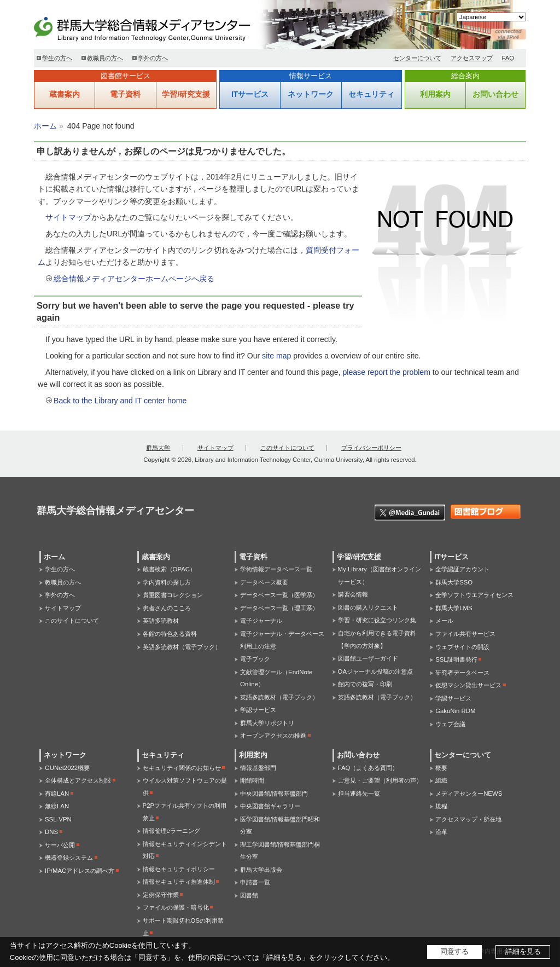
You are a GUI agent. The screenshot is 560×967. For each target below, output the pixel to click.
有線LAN (57, 794)
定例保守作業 (161, 895)
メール (444, 621)
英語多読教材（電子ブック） (182, 647)
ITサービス (250, 94)
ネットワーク (311, 94)
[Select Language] (491, 17)
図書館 (249, 895)
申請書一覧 (255, 882)
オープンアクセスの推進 (273, 736)
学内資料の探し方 (167, 582)
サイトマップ (68, 217)
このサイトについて (287, 448)
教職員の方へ (105, 58)
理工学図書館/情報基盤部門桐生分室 (280, 851)
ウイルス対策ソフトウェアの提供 (185, 787)
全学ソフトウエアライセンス (474, 595)
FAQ (508, 58)
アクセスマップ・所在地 (468, 819)
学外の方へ (153, 58)
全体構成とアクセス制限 (78, 780)
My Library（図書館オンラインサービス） (380, 575)
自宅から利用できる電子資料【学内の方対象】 (377, 639)
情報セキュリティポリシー (179, 869)
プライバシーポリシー (371, 448)
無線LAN (57, 806)
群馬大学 (158, 448)
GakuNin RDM (455, 711)
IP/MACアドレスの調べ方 (80, 871)
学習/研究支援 (186, 94)
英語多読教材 (161, 621)
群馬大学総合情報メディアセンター (160, 27)
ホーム (45, 126)
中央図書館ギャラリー (270, 806)
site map (276, 356)
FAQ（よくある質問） (368, 768)
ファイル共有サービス (465, 634)
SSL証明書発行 (456, 659)
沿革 (441, 832)
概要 (441, 768)
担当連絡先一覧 (359, 794)
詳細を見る (523, 951)
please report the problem (386, 372)
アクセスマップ (472, 58)
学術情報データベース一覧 (276, 569)
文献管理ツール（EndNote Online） (276, 678)
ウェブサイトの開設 (462, 647)
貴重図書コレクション (173, 595)
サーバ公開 (60, 845)
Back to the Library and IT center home (120, 401)
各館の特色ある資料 (170, 634)
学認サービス (258, 710)
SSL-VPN (58, 819)
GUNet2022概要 (67, 768)
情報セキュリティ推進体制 (179, 882)
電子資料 (125, 94)
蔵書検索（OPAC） (169, 569)
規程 (441, 806)
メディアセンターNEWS (469, 794)
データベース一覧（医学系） (279, 595)
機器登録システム (69, 858)
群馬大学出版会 (261, 870)
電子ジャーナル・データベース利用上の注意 (282, 640)
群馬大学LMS (454, 608)
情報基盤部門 (258, 768)
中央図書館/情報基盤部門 (274, 794)
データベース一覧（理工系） (279, 608)
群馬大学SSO (454, 582)
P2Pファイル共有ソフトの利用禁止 (185, 812)
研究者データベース (462, 673)
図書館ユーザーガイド (368, 658)
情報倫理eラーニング (171, 831)
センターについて (417, 58)
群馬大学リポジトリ (267, 723)
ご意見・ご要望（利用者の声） (380, 780)
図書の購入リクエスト (368, 607)
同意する (454, 951)
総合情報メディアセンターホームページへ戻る (134, 279)
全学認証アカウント (462, 569)
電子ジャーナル (261, 621)
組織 (441, 780)
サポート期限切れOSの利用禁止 (183, 927)
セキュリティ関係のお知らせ (182, 768)
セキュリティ (371, 94)
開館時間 (252, 780)
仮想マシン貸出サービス (468, 685)
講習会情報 (353, 594)
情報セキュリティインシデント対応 (185, 850)
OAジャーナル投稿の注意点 (375, 671)
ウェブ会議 (450, 724)
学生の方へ (57, 58)
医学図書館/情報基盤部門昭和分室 (280, 826)
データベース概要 (264, 582)
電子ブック (255, 659)
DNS (51, 832)
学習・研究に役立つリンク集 (377, 620)
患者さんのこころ (167, 608)
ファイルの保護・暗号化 (176, 907)
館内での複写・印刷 (365, 684)
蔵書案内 (65, 94)
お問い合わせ (495, 94)
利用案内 (435, 94)
